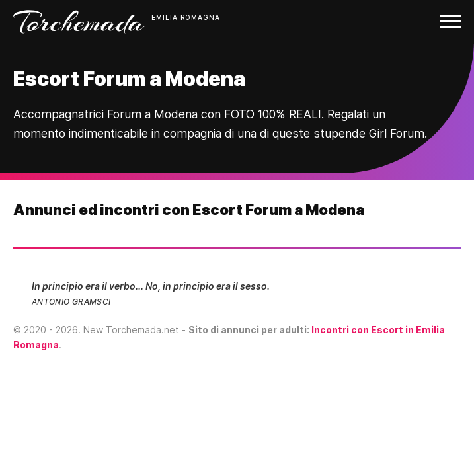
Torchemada (79, 22)
